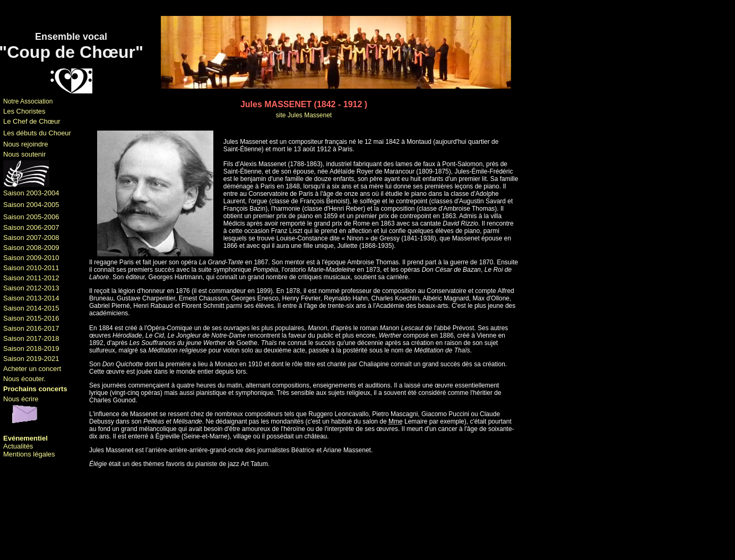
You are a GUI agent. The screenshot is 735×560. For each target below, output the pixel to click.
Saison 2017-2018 (31, 338)
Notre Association (28, 101)
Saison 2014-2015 (31, 308)
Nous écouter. (24, 379)
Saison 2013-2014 (31, 298)
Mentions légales (29, 454)
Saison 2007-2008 (31, 238)
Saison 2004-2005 (31, 205)
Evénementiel (25, 438)
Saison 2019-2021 (31, 359)
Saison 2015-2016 (31, 318)
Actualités (18, 446)
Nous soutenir (24, 154)
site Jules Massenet (304, 115)
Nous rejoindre (26, 144)
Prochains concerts (35, 389)
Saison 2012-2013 (31, 288)
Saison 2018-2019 (31, 348)
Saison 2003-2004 (31, 193)
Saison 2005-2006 (31, 217)
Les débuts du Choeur (37, 133)
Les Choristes (24, 111)
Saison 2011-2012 (31, 278)
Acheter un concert (32, 369)
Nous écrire (21, 399)
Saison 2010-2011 (31, 268)
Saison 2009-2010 (31, 258)
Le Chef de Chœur (32, 121)
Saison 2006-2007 (31, 227)
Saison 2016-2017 (31, 328)
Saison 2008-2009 (31, 248)
